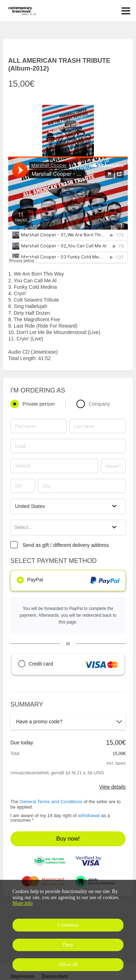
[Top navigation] (126, 11)
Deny (68, 945)
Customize (68, 925)
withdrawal (89, 815)
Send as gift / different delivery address (66, 545)
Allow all (68, 964)
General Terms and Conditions (51, 802)
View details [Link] (112, 787)
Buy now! (68, 839)
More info (22, 903)
